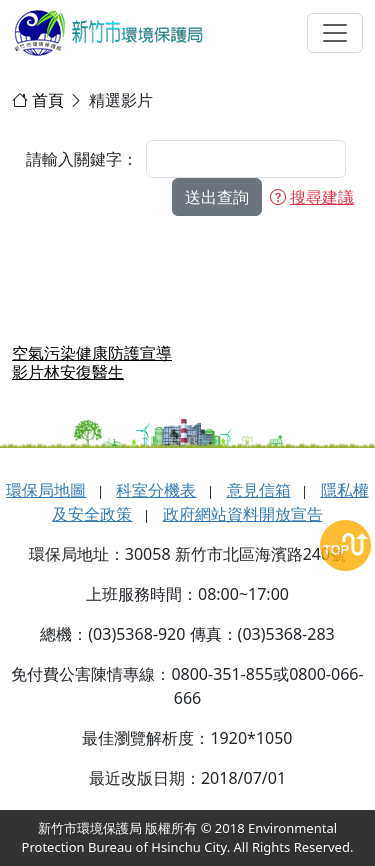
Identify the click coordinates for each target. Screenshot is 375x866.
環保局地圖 (46, 490)
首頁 (48, 100)
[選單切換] (335, 33)
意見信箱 (259, 490)
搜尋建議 (312, 197)
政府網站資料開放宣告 (243, 514)
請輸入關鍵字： (82, 159)
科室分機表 (156, 490)
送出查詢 (217, 197)
